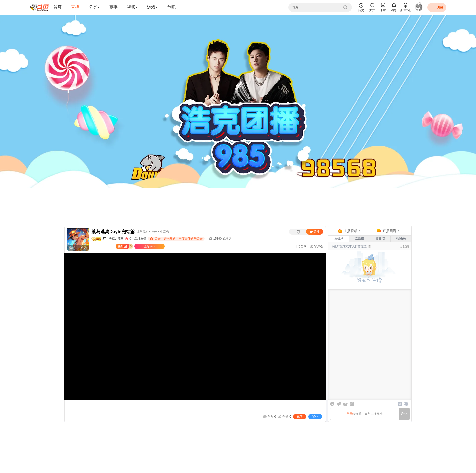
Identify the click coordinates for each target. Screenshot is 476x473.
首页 (58, 7)
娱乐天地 (142, 232)
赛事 (113, 7)
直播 (75, 7)
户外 (154, 232)
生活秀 (165, 232)
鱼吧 (171, 7)
